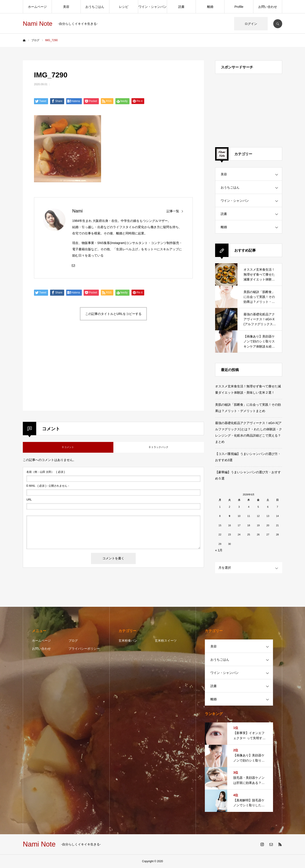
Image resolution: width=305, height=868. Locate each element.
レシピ (124, 7)
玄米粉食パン (128, 641)
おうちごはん (95, 7)
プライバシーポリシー (84, 649)
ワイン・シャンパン (152, 7)
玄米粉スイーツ (166, 641)
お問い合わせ (268, 7)
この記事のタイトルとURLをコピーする (113, 314)
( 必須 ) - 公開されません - (48, 486)
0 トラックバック (159, 447)
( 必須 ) (46, 472)
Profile (239, 7)
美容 (66, 7)
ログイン (251, 24)
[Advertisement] (73, 371)
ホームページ (37, 7)
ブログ (73, 641)
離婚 (210, 7)
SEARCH (278, 24)
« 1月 (219, 550)
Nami (77, 211)
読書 (181, 7)
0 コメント (68, 447)
